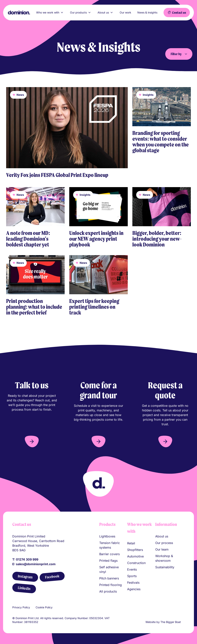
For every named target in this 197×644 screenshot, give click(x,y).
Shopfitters (135, 550)
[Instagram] (25, 577)
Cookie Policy (44, 607)
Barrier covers (109, 554)
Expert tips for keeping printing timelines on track (94, 307)
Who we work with (50, 13)
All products (108, 591)
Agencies (134, 589)
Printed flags (108, 561)
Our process (164, 543)
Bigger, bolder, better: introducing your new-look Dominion (157, 239)
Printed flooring (111, 585)
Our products (81, 13)
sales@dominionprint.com (36, 564)
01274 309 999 (27, 559)
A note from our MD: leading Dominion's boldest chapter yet (28, 239)
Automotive (135, 556)
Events (132, 569)
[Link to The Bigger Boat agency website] (183, 622)
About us (106, 13)
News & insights (147, 13)
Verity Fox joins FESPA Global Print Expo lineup (57, 175)
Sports (132, 576)
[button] (32, 441)
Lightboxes (107, 536)
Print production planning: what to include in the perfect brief (34, 307)
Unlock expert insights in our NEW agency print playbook (96, 239)
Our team (162, 549)
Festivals (133, 583)
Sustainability (165, 567)
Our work (125, 13)
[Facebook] (52, 577)
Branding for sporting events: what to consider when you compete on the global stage (161, 142)
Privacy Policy (21, 607)
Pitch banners (109, 578)
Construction (136, 563)
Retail (131, 543)
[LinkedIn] (24, 588)
